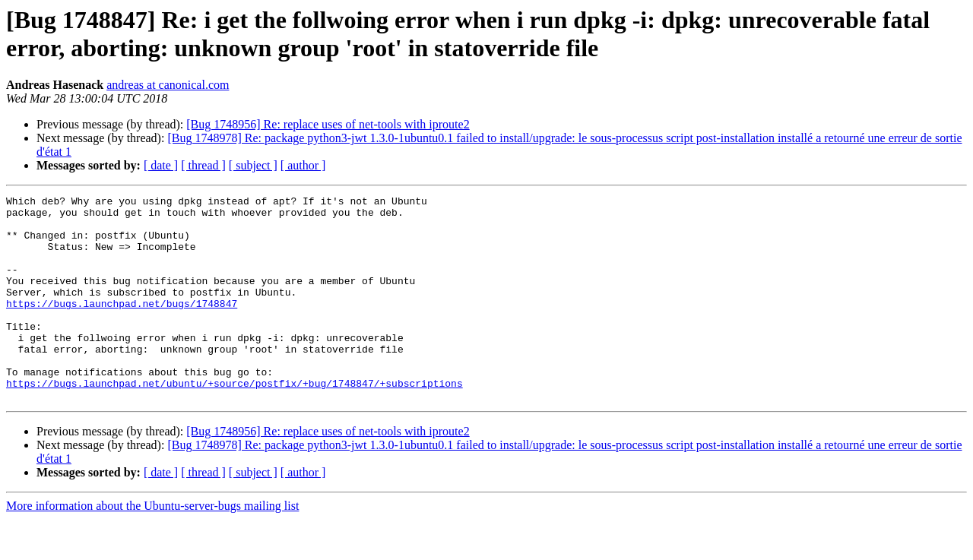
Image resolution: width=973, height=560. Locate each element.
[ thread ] (203, 165)
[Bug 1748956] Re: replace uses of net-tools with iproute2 (328, 124)
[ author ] (303, 165)
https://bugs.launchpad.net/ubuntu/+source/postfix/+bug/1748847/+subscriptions (235, 422)
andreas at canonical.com (168, 85)
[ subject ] (253, 165)
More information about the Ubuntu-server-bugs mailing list (152, 547)
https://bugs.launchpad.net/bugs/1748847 (122, 326)
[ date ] (161, 165)
